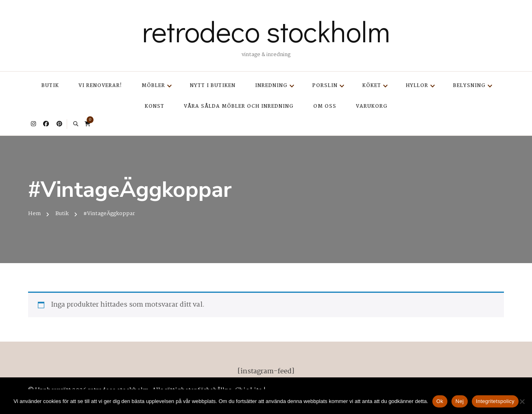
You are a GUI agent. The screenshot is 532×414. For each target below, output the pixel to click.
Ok (440, 401)
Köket (372, 86)
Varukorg (372, 106)
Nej (460, 401)
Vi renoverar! (100, 86)
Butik (50, 86)
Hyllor (417, 86)
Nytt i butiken (213, 86)
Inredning (271, 86)
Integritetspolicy (495, 401)
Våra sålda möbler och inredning (239, 106)
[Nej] (522, 401)
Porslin (325, 86)
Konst (155, 106)
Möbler (153, 86)
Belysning (469, 86)
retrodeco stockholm (266, 31)
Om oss (325, 106)
